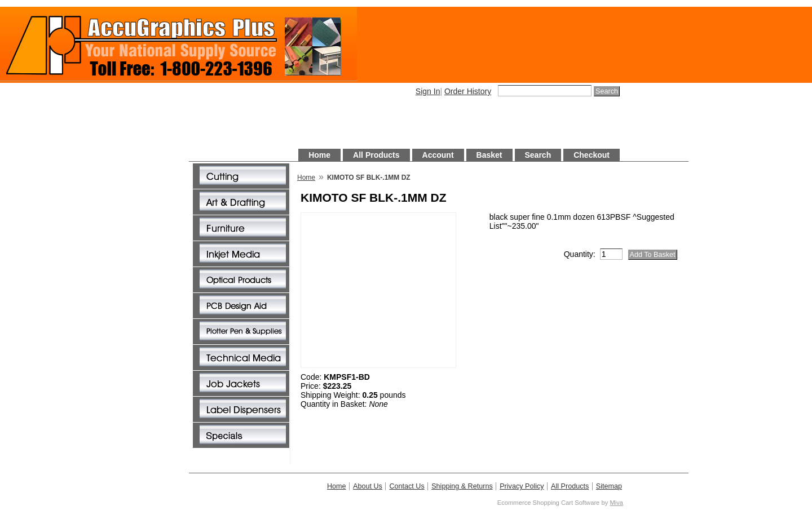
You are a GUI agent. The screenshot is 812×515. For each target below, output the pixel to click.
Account (438, 155)
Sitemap (609, 486)
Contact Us (407, 486)
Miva (616, 503)
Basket (489, 155)
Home (319, 155)
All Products (376, 155)
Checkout (592, 155)
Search (538, 155)
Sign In (428, 91)
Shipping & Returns (462, 486)
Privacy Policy (522, 486)
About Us (368, 486)
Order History (468, 91)
